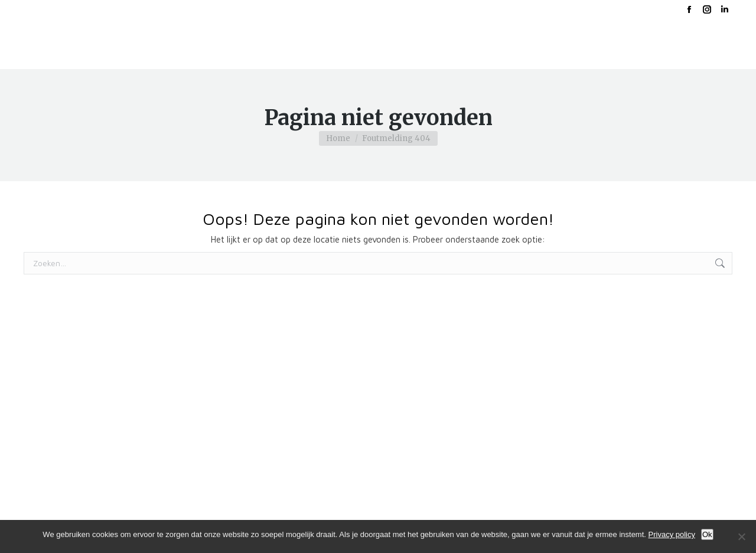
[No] (741, 536)
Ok (707, 534)
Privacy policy (672, 534)
